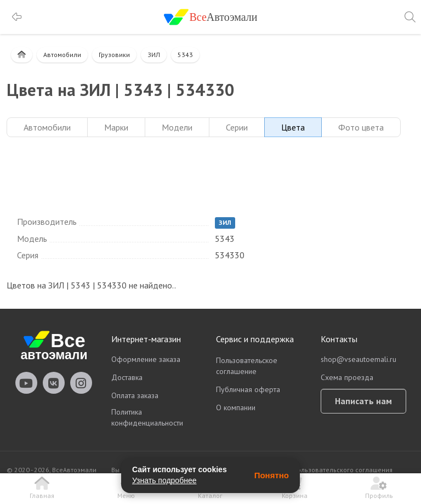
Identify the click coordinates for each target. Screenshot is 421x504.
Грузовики (114, 55)
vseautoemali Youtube (26, 383)
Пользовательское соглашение (247, 366)
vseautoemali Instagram (81, 383)
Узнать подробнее (164, 480)
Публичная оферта (248, 389)
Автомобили (62, 55)
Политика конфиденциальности (147, 417)
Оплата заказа (135, 395)
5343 (185, 55)
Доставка (127, 377)
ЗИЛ (154, 55)
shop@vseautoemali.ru (359, 359)
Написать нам (363, 401)
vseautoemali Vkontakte (54, 383)
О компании (236, 407)
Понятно (272, 475)
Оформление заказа (146, 359)
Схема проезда (347, 377)
